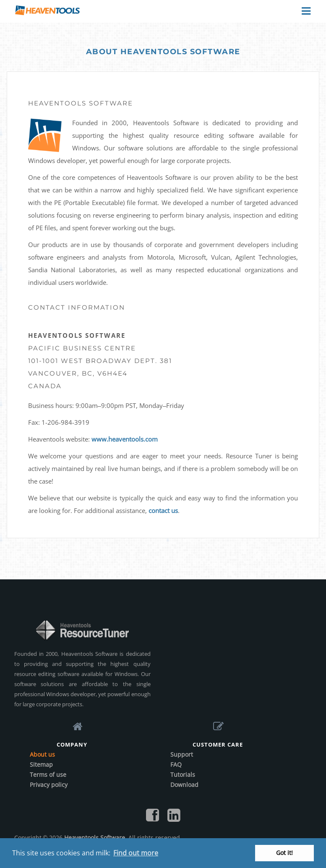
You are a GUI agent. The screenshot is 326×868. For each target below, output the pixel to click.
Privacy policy (49, 785)
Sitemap (41, 764)
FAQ (176, 764)
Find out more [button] (136, 853)
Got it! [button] (284, 853)
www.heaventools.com (125, 439)
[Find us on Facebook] (153, 818)
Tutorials (183, 775)
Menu (305, 11)
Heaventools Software (95, 838)
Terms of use (48, 775)
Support (182, 754)
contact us (163, 510)
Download (184, 785)
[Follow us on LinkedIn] (174, 818)
